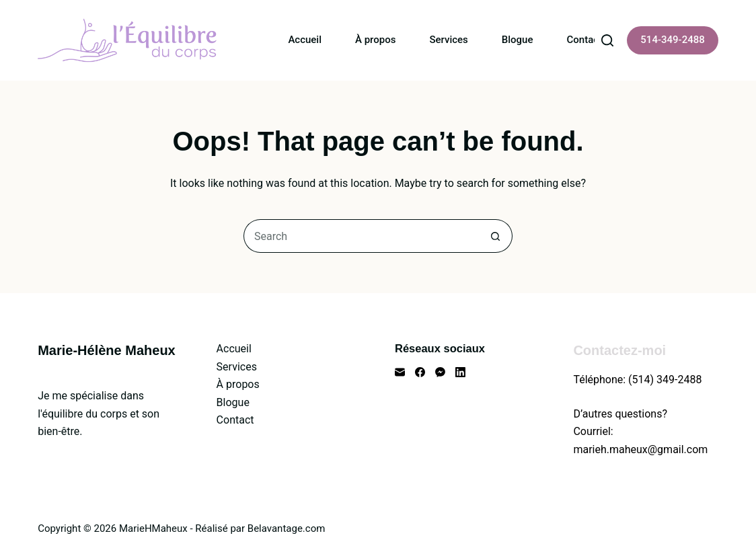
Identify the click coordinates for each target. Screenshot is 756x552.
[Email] (400, 372)
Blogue (518, 40)
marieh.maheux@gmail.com (640, 449)
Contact (585, 40)
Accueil (305, 40)
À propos (375, 40)
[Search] (607, 40)
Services (448, 40)
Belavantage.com (287, 528)
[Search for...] (361, 236)
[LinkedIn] (460, 372)
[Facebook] (420, 372)
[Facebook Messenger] (440, 372)
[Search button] (496, 236)
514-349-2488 (672, 40)
